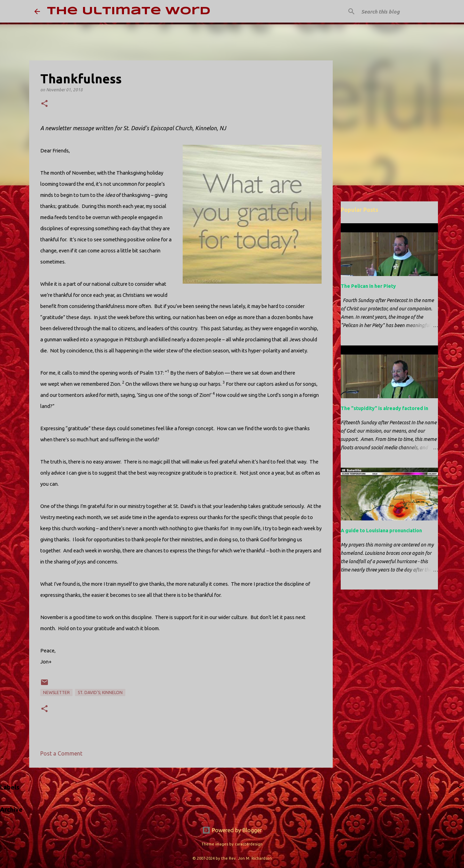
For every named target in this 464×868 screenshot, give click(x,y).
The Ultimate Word (129, 11)
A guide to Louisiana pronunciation (381, 531)
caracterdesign (249, 844)
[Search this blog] (395, 11)
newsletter (56, 692)
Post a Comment (61, 753)
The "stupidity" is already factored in (384, 408)
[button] (44, 104)
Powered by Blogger (232, 830)
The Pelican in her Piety (368, 286)
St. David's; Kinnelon (100, 692)
